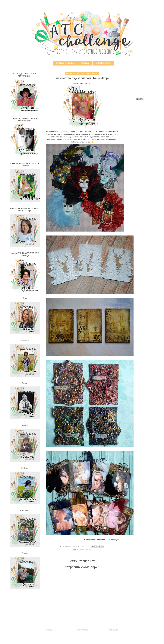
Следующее (51, 630)
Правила (85, 63)
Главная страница (65, 63)
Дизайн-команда (85, 550)
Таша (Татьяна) (62, 132)
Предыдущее (113, 630)
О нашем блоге (103, 63)
